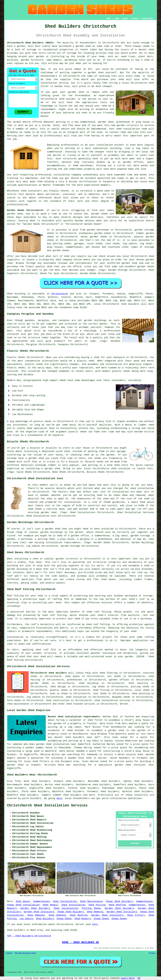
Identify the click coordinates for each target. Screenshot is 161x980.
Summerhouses (42, 901)
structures (70, 159)
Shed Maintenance (91, 901)
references (45, 198)
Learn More (128, 978)
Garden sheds (100, 214)
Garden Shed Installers (39, 912)
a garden (20, 46)
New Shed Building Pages (25, 953)
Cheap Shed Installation (23, 905)
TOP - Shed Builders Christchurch (29, 936)
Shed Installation (65, 901)
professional (43, 175)
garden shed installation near (56, 744)
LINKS (117, 19)
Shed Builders (45, 919)
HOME (109, 19)
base (78, 125)
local (125, 83)
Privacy (152, 953)
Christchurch (60, 294)
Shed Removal (95, 912)
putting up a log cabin (65, 727)
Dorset (124, 704)
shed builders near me (81, 737)
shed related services (81, 704)
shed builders (130, 304)
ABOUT (125, 19)
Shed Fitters (136, 915)
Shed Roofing (117, 905)
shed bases (108, 579)
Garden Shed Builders (35, 908)
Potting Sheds (91, 908)
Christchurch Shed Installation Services (47, 806)
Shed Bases (23, 901)
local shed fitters (37, 761)
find (18, 781)
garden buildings (52, 532)
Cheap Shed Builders (119, 901)
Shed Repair (50, 905)
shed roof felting (98, 624)
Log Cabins (26, 919)
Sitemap (9, 953)
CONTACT (135, 19)
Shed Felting (97, 905)
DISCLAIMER (147, 19)
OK (139, 978)
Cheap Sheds (64, 919)
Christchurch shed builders (49, 673)
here (59, 798)
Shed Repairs (83, 919)
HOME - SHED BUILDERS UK (81, 942)
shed (62, 99)
